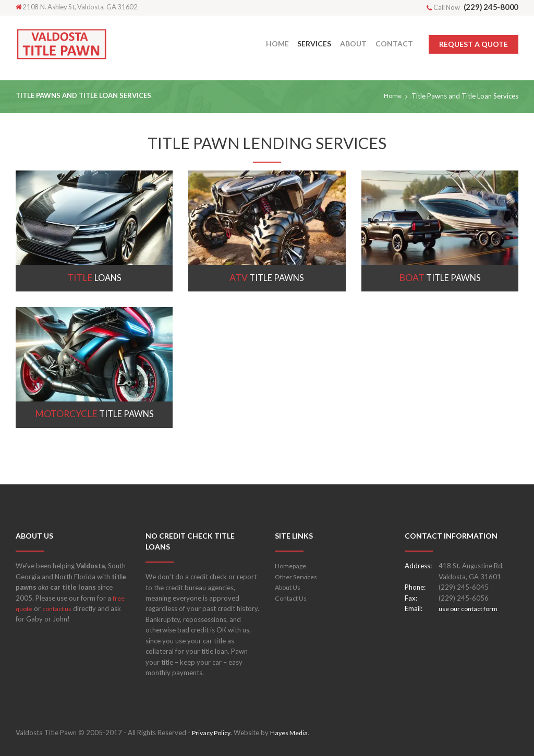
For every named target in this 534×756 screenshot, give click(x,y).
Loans (94, 278)
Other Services (297, 577)
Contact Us (292, 598)
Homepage (292, 566)
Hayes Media (293, 733)
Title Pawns (267, 278)
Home (392, 96)
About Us (289, 587)
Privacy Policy (213, 733)
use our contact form (470, 608)
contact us (59, 608)
